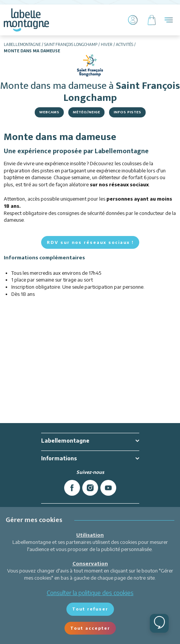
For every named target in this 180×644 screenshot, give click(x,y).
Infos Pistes (127, 112)
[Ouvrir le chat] (159, 623)
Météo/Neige (86, 112)
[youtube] (108, 488)
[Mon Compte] (133, 20)
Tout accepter (90, 628)
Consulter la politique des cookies (90, 593)
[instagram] (90, 488)
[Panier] (152, 20)
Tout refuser (90, 609)
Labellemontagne (22, 44)
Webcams (49, 112)
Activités (125, 44)
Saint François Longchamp (71, 44)
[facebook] (72, 488)
